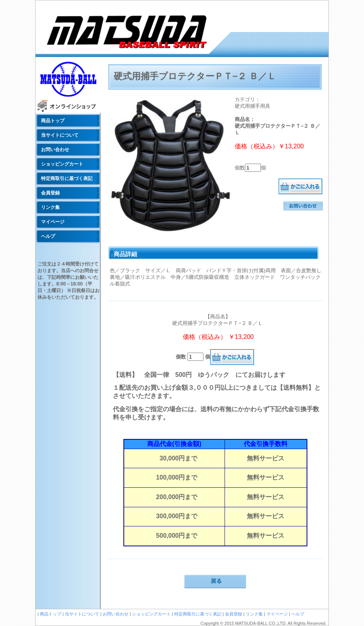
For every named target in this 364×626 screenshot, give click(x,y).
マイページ (53, 222)
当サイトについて (60, 135)
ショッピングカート (62, 164)
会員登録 (50, 193)
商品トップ (53, 121)
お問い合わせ (55, 150)
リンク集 (50, 207)
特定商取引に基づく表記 (67, 178)
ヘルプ (48, 236)
